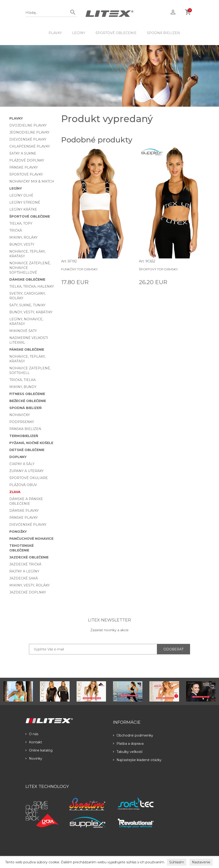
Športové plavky (26, 174)
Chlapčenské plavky (30, 146)
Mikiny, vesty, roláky (30, 585)
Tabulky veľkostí (128, 752)
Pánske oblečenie (27, 349)
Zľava (15, 492)
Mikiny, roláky (23, 237)
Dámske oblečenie (27, 279)
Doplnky (18, 457)
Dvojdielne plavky (28, 125)
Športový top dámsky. (159, 269)
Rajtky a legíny (24, 571)
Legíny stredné (25, 202)
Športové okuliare (29, 478)
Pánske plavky (24, 167)
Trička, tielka (23, 380)
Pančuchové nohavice (31, 539)
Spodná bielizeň (163, 33)
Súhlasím (177, 862)
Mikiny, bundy (23, 387)
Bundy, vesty (22, 244)
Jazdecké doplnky (28, 592)
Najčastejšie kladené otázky (137, 760)
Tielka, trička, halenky (32, 286)
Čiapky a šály (22, 464)
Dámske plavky (24, 511)
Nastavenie (201, 862)
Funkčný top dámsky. (80, 269)
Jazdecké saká (24, 578)
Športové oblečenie (116, 33)
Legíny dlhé (21, 195)
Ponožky (18, 532)
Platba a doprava (128, 744)
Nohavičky (20, 415)
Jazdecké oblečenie (29, 557)
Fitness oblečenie (27, 394)
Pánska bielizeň (25, 429)
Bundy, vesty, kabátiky (31, 312)
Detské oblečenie (27, 450)
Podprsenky (22, 422)
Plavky (55, 33)
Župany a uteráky (26, 471)
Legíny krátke (23, 209)
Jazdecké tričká (25, 564)
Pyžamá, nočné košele (31, 443)
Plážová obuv (23, 485)
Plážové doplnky (27, 160)
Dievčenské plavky (28, 139)
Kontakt (34, 742)
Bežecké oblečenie (28, 401)
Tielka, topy (21, 223)
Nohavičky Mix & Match (32, 181)
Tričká (16, 230)
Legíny (79, 33)
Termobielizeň (24, 436)
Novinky (34, 759)
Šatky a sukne (23, 153)
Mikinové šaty (23, 331)
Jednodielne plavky (29, 132)
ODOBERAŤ (173, 649)
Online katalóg (39, 750)
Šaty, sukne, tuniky (27, 305)
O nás (32, 734)
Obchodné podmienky (133, 735)
